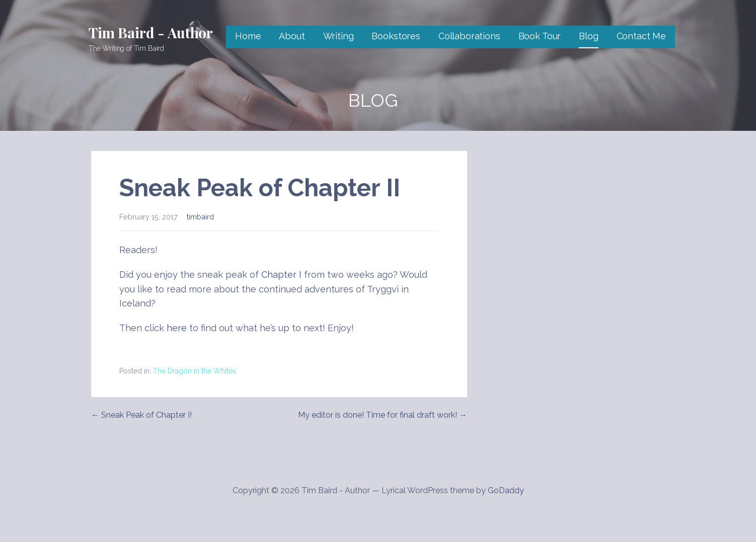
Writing (338, 36)
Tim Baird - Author (151, 32)
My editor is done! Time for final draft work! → (383, 415)
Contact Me (641, 36)
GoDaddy (506, 490)
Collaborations (469, 36)
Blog (588, 36)
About (292, 36)
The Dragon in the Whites (195, 371)
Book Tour (540, 36)
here (177, 328)
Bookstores (396, 36)
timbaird (200, 217)
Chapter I (281, 275)
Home (248, 36)
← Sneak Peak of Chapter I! (141, 415)
